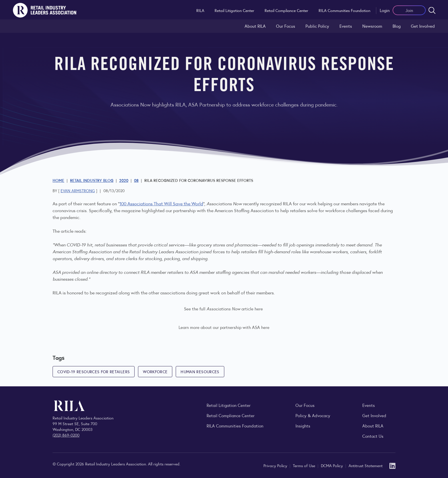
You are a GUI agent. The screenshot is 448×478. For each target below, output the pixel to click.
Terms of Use (305, 465)
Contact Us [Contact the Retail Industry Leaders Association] (373, 436)
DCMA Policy (332, 465)
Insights (303, 426)
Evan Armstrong (78, 190)
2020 (124, 180)
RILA (200, 10)
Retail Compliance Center (286, 10)
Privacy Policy (276, 465)
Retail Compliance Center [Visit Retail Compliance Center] (231, 415)
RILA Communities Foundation (344, 10)
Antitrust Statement (366, 465)
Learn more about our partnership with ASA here (224, 327)
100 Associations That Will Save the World (161, 203)
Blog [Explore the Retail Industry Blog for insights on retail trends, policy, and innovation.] (397, 26)
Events (346, 26)
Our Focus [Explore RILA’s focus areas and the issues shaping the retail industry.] (286, 26)
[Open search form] (432, 10)
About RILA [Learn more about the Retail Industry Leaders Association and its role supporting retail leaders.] (255, 26)
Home (58, 180)
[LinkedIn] (392, 465)
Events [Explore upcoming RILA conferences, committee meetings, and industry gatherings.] (369, 405)
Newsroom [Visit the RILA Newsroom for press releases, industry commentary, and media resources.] (372, 26)
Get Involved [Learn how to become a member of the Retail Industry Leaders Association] (423, 26)
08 (136, 180)
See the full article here (223, 309)
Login (385, 10)
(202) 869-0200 (66, 435)
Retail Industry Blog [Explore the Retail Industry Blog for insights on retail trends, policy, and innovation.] (92, 180)
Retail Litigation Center (234, 10)
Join (409, 10)
